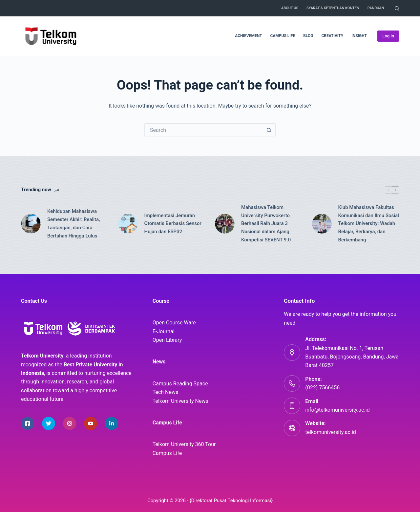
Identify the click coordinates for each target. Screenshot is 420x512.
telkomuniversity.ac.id (331, 432)
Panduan (376, 8)
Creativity (332, 36)
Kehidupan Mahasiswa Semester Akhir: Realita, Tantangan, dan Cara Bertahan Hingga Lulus (74, 223)
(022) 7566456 (322, 388)
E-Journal (164, 331)
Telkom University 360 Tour (184, 444)
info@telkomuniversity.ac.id (337, 410)
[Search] (397, 8)
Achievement (248, 36)
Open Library (167, 340)
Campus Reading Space (180, 384)
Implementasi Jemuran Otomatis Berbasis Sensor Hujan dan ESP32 (173, 224)
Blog (308, 36)
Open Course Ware (174, 323)
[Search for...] (203, 130)
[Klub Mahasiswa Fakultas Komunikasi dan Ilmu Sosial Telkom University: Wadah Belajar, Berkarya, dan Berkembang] (322, 224)
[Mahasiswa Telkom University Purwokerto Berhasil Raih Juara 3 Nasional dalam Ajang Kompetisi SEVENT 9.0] (225, 224)
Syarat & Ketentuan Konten (333, 8)
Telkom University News (180, 401)
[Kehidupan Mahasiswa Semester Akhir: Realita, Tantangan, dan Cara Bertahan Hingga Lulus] (31, 224)
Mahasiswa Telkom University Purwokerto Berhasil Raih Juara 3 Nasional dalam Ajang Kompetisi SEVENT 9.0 (266, 224)
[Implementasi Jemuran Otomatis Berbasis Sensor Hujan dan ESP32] (128, 224)
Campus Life (283, 36)
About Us (290, 8)
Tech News (166, 392)
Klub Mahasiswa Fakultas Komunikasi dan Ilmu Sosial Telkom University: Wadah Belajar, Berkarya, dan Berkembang (369, 224)
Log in (388, 36)
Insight (359, 36)
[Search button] (269, 130)
